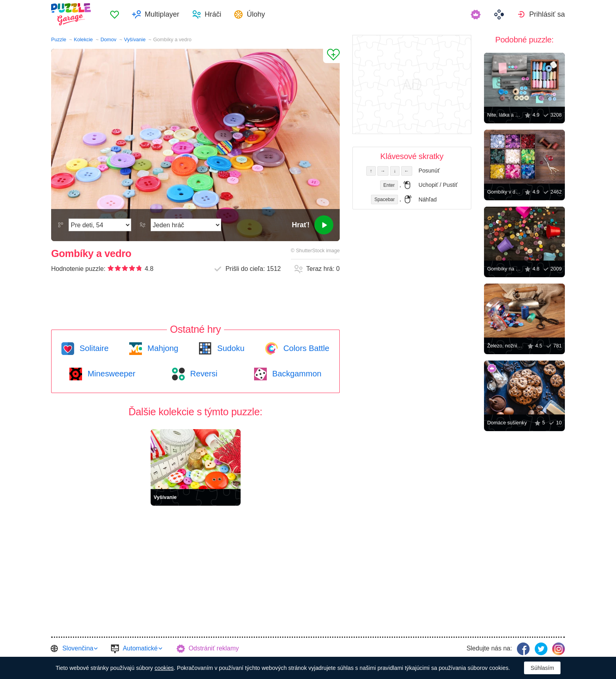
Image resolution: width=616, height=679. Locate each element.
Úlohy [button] (256, 14)
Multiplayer (162, 14)
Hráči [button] (213, 14)
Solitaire (93, 348)
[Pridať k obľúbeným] (331, 56)
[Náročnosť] (100, 225)
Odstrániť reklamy (214, 648)
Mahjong (162, 348)
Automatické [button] (140, 648)
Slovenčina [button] (78, 648)
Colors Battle (305, 348)
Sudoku (230, 348)
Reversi (203, 374)
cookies (164, 668)
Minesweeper (110, 374)
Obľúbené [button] (115, 14)
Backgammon (296, 374)
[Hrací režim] (186, 225)
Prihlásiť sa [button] (547, 14)
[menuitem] (115, 14)
